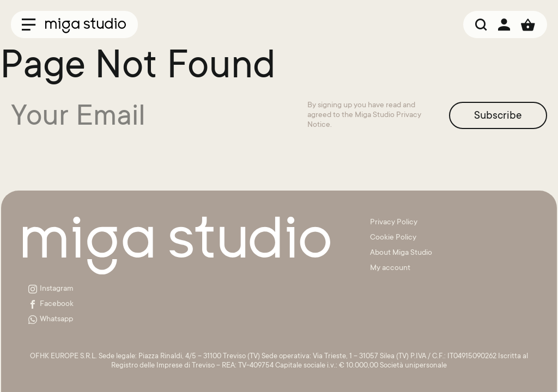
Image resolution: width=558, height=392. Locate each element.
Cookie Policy (393, 238)
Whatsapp (51, 320)
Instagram (51, 289)
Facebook (51, 304)
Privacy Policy (394, 223)
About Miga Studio (401, 253)
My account (390, 268)
